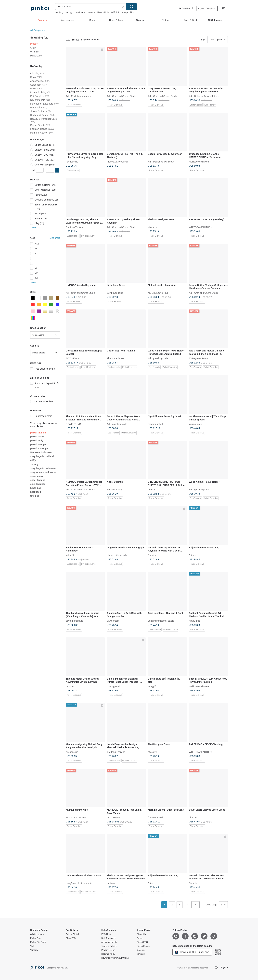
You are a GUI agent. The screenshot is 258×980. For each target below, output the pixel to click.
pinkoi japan (37, 437)
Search (132, 7)
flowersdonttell (155, 424)
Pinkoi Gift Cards (38, 942)
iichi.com (141, 954)
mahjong (59, 12)
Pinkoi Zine (36, 56)
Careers (141, 950)
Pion (132, 12)
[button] (57, 170)
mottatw (70, 686)
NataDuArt (194, 621)
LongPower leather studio (161, 621)
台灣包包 (115, 12)
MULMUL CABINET (158, 293)
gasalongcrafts (161, 358)
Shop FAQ (71, 938)
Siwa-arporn (113, 621)
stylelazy (152, 227)
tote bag (35, 496)
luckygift (152, 686)
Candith (152, 555)
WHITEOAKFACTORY (201, 227)
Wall (32, 946)
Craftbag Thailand (75, 227)
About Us (141, 934)
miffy (33, 460)
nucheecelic (72, 162)
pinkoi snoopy (38, 444)
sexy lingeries (38, 484)
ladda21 (70, 555)
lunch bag (36, 488)
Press (140, 938)
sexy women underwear (43, 472)
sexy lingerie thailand (42, 456)
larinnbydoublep (115, 293)
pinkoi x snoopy (39, 448)
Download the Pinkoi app (192, 952)
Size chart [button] (55, 238)
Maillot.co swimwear (81, 96)
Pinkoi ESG (142, 942)
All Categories (37, 30)
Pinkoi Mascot (144, 946)
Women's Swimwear (41, 452)
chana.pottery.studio (117, 555)
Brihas (192, 555)
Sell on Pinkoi (186, 8)
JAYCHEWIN (72, 358)
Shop (33, 48)
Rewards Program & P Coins (115, 958)
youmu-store (195, 424)
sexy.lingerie (37, 476)
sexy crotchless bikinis (98, 12)
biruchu (152, 490)
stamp (125, 12)
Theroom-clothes (116, 358)
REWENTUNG (73, 424)
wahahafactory (114, 490)
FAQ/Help (106, 934)
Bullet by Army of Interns (207, 96)
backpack (36, 492)
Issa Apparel (113, 686)
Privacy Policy (108, 950)
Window (34, 52)
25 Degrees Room (198, 358)
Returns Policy (108, 954)
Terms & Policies (109, 946)
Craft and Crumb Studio (124, 96)
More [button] (33, 228)
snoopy (69, 12)
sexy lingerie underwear (43, 468)
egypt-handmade (74, 621)
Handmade (80, 12)
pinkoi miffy (37, 441)
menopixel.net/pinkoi (117, 162)
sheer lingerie (38, 480)
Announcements (109, 942)
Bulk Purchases (109, 938)
